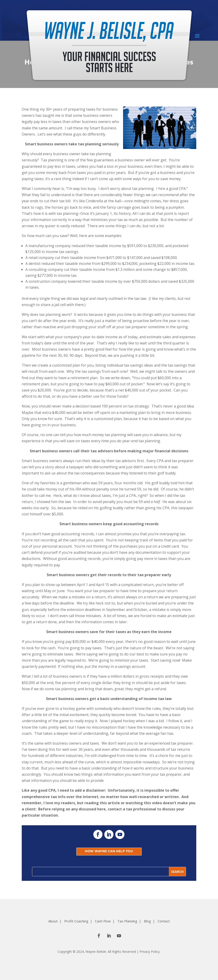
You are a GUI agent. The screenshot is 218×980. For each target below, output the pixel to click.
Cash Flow (103, 921)
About (53, 921)
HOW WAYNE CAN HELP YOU (109, 851)
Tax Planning (127, 921)
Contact (164, 921)
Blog (147, 921)
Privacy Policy (150, 952)
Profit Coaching (76, 921)
